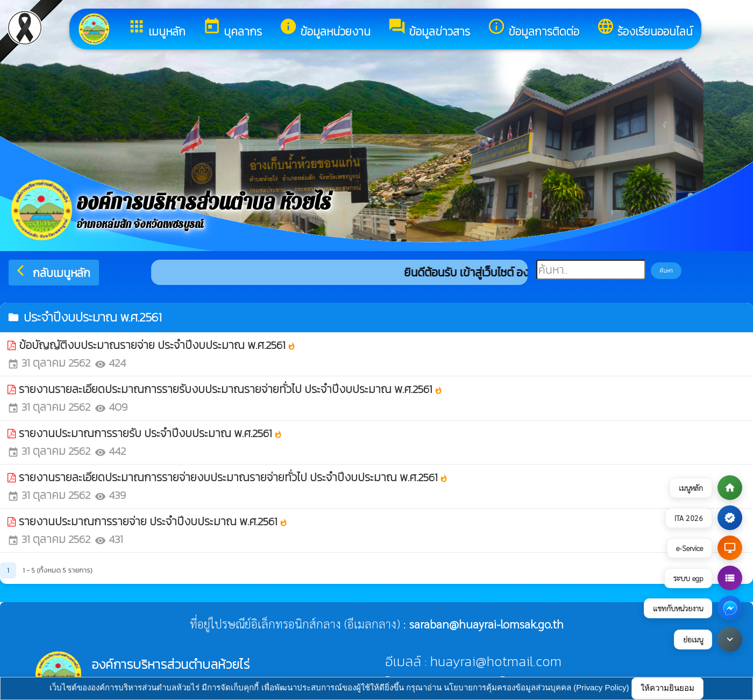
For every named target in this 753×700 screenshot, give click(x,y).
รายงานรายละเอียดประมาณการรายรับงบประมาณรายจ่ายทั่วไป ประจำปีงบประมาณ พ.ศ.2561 (231, 389)
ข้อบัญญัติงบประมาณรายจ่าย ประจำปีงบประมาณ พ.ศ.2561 (157, 345)
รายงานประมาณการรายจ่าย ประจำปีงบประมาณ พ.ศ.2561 (153, 521)
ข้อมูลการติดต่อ (533, 28)
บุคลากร (232, 28)
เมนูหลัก (157, 28)
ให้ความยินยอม (667, 688)
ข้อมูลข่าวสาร (429, 28)
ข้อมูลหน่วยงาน (325, 28)
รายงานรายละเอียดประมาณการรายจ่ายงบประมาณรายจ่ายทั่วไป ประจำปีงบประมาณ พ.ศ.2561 (233, 477)
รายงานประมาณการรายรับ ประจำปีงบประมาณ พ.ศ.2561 (151, 433)
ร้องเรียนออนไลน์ (645, 28)
